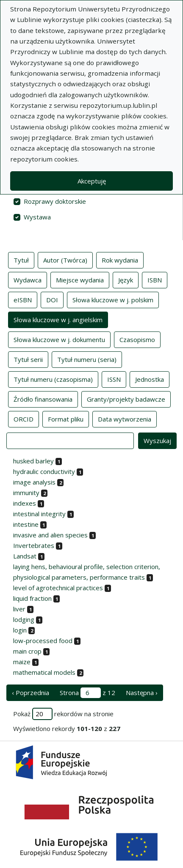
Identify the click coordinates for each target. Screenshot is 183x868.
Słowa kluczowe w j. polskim (113, 299)
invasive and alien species (50, 535)
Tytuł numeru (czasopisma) (53, 379)
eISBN (23, 299)
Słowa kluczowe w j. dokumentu (59, 339)
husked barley (33, 461)
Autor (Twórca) (65, 260)
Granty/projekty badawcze (126, 399)
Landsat (25, 556)
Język (126, 279)
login (20, 630)
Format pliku (66, 419)
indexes (25, 503)
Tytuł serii (28, 359)
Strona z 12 (87, 693)
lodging (24, 619)
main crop (27, 651)
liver (19, 609)
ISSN (114, 379)
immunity (26, 493)
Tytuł (21, 260)
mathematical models (44, 672)
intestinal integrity (39, 514)
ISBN (155, 279)
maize (22, 662)
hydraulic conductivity (44, 471)
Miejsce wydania (80, 279)
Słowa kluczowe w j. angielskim (58, 319)
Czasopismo (137, 339)
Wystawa (37, 217)
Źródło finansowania (43, 399)
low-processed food (43, 641)
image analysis (34, 482)
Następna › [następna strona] (142, 693)
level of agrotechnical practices (58, 588)
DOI (52, 299)
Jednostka (150, 379)
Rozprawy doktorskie (55, 201)
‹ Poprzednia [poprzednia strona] (30, 693)
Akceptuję (92, 181)
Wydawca (28, 279)
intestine (26, 524)
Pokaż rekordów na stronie (63, 714)
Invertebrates (34, 545)
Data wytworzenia (125, 419)
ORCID (24, 419)
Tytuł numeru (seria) (87, 359)
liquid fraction (32, 598)
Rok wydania (120, 260)
